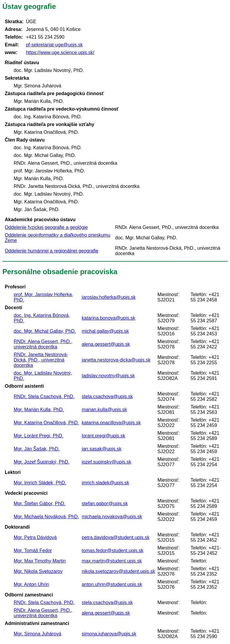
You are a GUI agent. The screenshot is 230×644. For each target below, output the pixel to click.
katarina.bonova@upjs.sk (108, 318)
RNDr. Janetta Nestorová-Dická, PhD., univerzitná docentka (41, 360)
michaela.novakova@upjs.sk (112, 517)
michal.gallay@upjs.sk (105, 331)
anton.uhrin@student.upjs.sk (112, 584)
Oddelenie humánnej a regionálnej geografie (52, 251)
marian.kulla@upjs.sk (104, 410)
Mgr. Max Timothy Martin (40, 561)
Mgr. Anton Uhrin (31, 584)
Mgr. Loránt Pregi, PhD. (38, 436)
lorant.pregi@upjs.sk (103, 436)
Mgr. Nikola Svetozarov (38, 571)
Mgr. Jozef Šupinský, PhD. (42, 462)
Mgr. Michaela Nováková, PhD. (46, 517)
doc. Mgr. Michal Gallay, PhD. (45, 331)
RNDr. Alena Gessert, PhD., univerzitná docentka (43, 344)
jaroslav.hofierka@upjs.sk (109, 297)
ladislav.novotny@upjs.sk (108, 376)
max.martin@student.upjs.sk (112, 561)
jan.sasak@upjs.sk (102, 449)
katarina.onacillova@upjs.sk (111, 423)
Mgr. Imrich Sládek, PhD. (40, 483)
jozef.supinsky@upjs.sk (107, 462)
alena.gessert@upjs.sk (106, 344)
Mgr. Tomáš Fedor (33, 550)
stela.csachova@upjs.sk (107, 396)
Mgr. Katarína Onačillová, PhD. (46, 423)
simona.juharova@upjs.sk (109, 634)
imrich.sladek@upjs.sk (105, 483)
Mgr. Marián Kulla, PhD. (39, 410)
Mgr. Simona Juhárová (37, 634)
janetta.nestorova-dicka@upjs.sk (116, 360)
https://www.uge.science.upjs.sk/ (60, 52)
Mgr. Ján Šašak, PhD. (37, 449)
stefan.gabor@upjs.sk (105, 504)
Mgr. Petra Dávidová (35, 537)
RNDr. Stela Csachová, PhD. (44, 396)
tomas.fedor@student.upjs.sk (112, 550)
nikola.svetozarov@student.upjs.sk (118, 571)
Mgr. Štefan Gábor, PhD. (40, 504)
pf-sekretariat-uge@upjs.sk (54, 45)
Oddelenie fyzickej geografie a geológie (46, 227)
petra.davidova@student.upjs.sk (116, 537)
